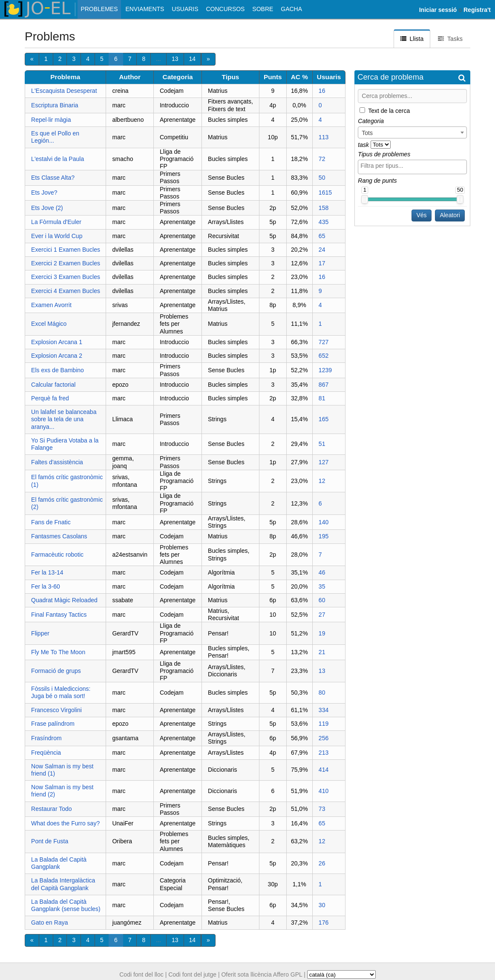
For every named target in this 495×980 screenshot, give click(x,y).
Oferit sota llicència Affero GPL (262, 974)
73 (322, 809)
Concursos (225, 9)
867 (324, 385)
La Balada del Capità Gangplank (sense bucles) (66, 905)
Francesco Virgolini (56, 710)
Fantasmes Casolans (59, 536)
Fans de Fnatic (51, 522)
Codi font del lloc (141, 974)
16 (322, 91)
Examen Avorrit (51, 305)
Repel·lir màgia (51, 120)
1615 (325, 193)
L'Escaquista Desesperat (64, 91)
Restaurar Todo (51, 809)
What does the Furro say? (65, 823)
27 (322, 615)
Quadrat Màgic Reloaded (64, 600)
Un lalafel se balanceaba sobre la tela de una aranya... (64, 419)
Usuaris (185, 9)
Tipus (231, 77)
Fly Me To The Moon (58, 652)
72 (322, 159)
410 (324, 791)
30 (322, 905)
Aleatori (450, 215)
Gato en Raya (49, 923)
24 (322, 250)
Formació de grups (56, 671)
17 (322, 263)
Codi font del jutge (192, 974)
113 (324, 137)
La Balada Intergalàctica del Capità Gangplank (63, 884)
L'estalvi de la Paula (58, 159)
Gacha (291, 9)
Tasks (450, 39)
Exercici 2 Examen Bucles (66, 263)
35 (322, 586)
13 (175, 59)
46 (322, 572)
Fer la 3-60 (46, 586)
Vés (421, 215)
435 (324, 222)
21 (322, 652)
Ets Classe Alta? (53, 178)
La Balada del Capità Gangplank (59, 863)
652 (324, 356)
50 (322, 178)
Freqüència (46, 753)
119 (324, 724)
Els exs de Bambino (58, 370)
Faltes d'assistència (57, 462)
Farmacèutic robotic (57, 555)
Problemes (99, 9)
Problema (65, 77)
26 (322, 863)
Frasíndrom (46, 738)
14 (193, 59)
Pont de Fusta (50, 841)
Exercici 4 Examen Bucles (66, 291)
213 (324, 753)
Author (130, 77)
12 (322, 481)
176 (324, 923)
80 (322, 693)
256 (324, 738)
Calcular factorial (53, 385)
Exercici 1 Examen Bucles (66, 250)
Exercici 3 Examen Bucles (66, 277)
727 (324, 342)
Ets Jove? (44, 193)
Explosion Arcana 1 (57, 342)
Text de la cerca (389, 110)
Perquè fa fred (50, 398)
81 (322, 398)
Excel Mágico (49, 324)
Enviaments (145, 9)
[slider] (365, 199)
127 (324, 462)
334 (324, 710)
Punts (273, 77)
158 (324, 208)
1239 (325, 370)
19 (322, 633)
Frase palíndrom (53, 724)
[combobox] (412, 132)
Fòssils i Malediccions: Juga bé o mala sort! (61, 692)
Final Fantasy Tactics (59, 615)
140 (324, 522)
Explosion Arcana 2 (57, 356)
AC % (299, 77)
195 (324, 536)
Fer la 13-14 (47, 572)
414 (324, 770)
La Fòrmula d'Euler (56, 222)
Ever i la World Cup (57, 236)
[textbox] (414, 166)
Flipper (40, 633)
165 (324, 419)
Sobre (263, 9)
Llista (412, 39)
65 (322, 236)
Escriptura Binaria (55, 105)
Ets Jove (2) (47, 208)
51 (322, 444)
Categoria (178, 77)
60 (322, 600)
